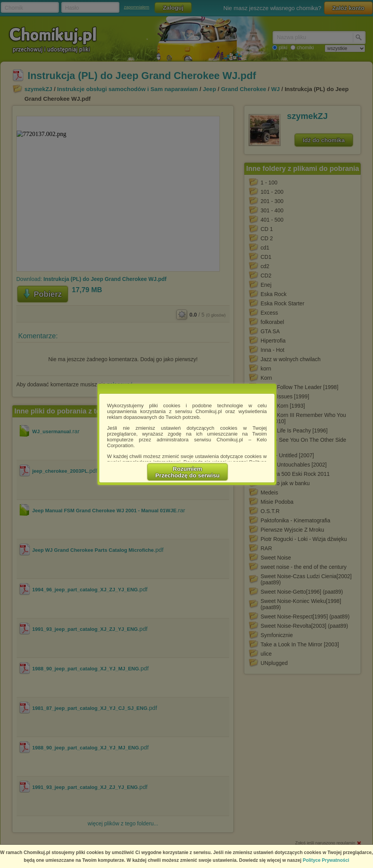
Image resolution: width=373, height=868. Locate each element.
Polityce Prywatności (326, 860)
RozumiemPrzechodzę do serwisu (188, 472)
